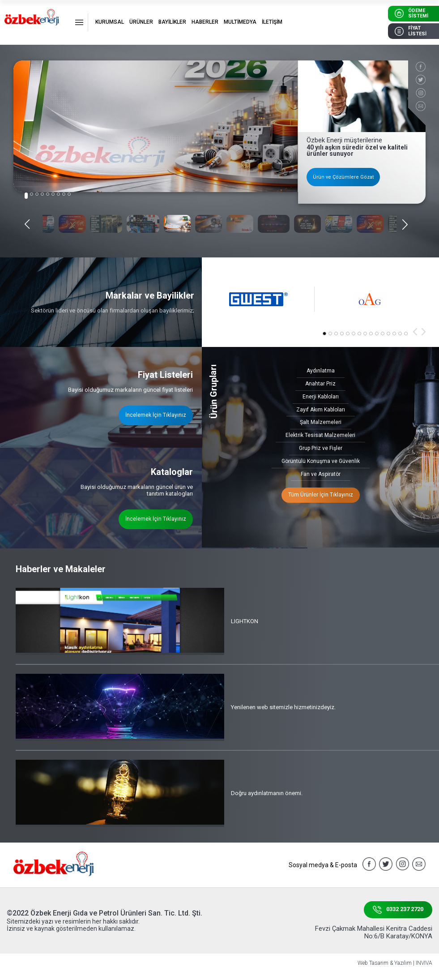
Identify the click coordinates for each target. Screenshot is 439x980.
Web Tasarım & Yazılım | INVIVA (395, 963)
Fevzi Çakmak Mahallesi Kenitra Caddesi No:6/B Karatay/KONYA (374, 932)
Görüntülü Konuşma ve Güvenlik (321, 461)
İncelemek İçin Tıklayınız (156, 415)
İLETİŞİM (272, 22)
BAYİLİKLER (172, 22)
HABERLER (205, 22)
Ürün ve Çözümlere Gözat (343, 177)
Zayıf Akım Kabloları (321, 410)
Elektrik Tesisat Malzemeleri (320, 435)
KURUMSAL (110, 22)
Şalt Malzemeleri (321, 422)
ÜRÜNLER (141, 22)
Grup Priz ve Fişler (321, 448)
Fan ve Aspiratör (321, 474)
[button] (26, 196)
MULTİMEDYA (240, 22)
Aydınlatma (321, 371)
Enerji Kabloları (321, 397)
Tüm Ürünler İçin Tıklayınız (321, 495)
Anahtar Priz (320, 384)
